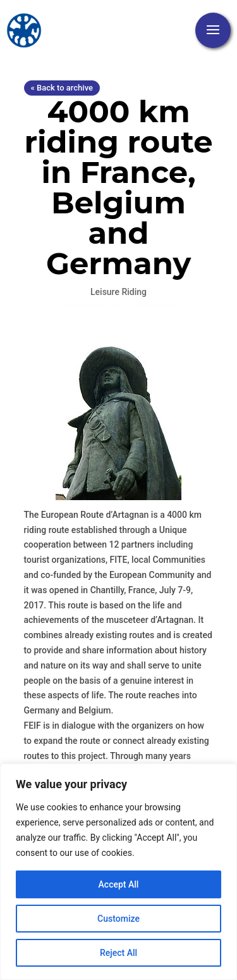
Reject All (118, 953)
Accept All (119, 884)
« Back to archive (62, 88)
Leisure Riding (118, 292)
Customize (118, 919)
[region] (118, 872)
